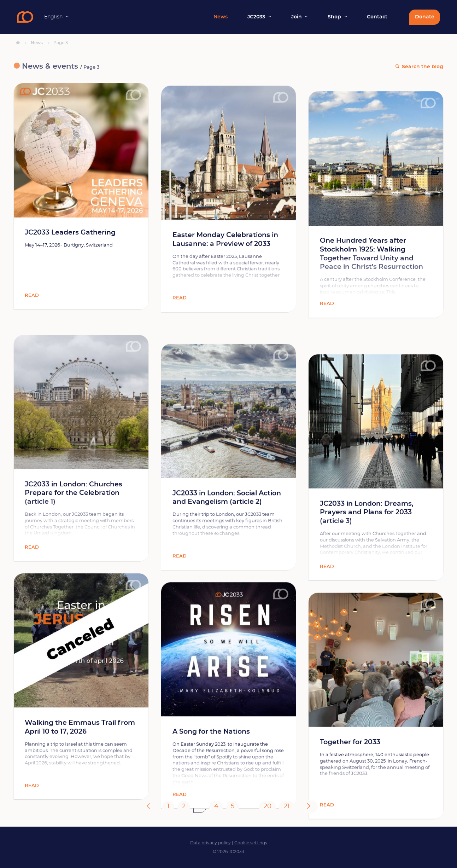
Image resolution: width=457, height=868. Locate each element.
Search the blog (423, 67)
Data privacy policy (210, 843)
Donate (425, 17)
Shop (334, 17)
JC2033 (256, 17)
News (221, 17)
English (53, 17)
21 (287, 806)
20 (268, 806)
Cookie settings (251, 843)
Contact (377, 17)
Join (297, 17)
